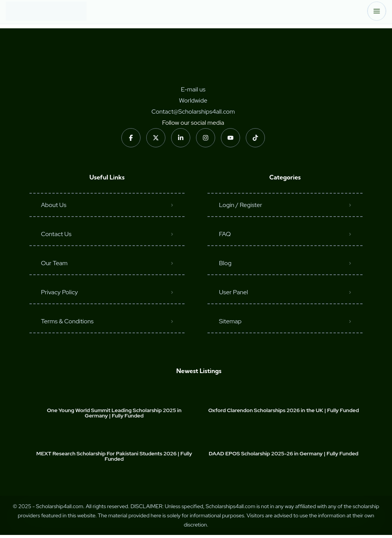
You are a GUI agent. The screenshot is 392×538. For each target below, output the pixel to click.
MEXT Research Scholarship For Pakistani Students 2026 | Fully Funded (114, 456)
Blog (225, 263)
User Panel (234, 292)
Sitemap (230, 321)
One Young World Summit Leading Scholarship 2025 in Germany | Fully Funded (114, 413)
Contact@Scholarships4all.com (193, 112)
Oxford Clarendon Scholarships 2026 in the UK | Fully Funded (284, 410)
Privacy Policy (60, 292)
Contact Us (56, 234)
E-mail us (193, 89)
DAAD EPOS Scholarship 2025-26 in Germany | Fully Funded (283, 453)
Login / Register (241, 205)
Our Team (54, 263)
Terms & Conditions (67, 321)
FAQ (225, 234)
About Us (54, 205)
